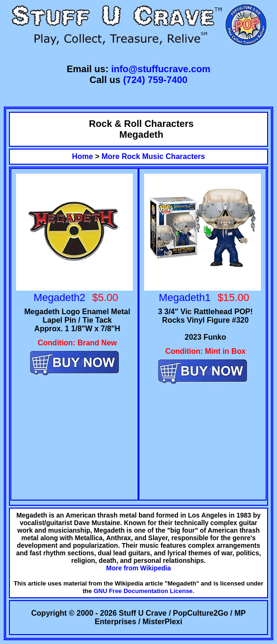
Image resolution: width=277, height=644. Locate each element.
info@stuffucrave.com (161, 69)
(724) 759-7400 (155, 80)
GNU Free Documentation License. (144, 591)
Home (82, 156)
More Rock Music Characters (154, 156)
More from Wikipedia (138, 568)
